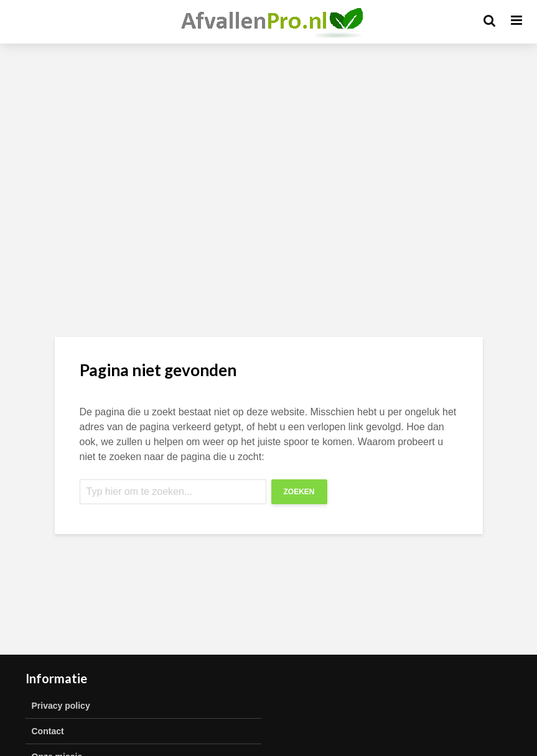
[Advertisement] (268, 155)
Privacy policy (61, 706)
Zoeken (299, 492)
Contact (48, 731)
